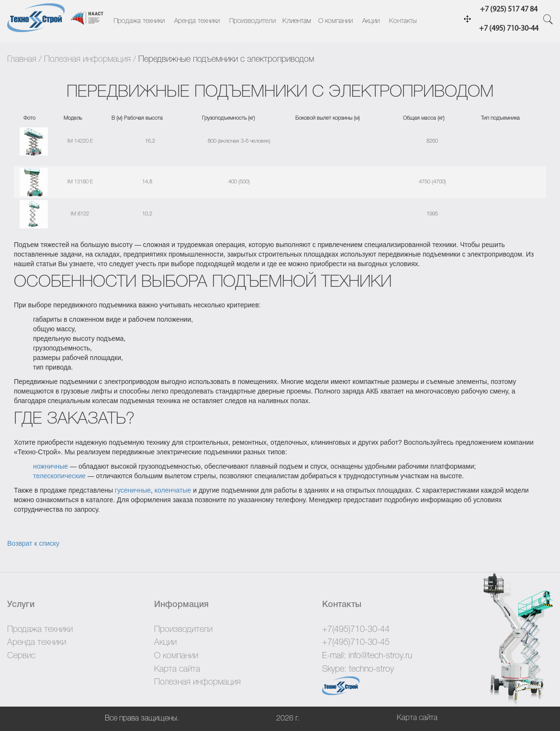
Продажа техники (139, 21)
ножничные (50, 466)
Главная (22, 59)
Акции (371, 21)
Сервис (21, 656)
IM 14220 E (80, 141)
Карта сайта (177, 669)
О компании (336, 21)
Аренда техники (197, 21)
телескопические (59, 476)
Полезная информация (87, 59)
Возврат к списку (33, 543)
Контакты (403, 21)
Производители (252, 21)
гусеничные (133, 490)
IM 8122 (80, 214)
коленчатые (173, 490)
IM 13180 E (80, 182)
